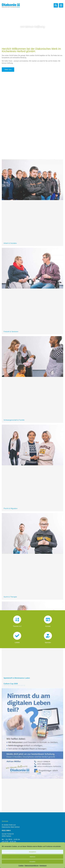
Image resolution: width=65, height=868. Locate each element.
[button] (56, 5)
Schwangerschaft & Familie (14, 712)
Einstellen (32, 862)
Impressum (43, 866)
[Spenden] (48, 637)
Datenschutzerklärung (32, 866)
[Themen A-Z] (17, 621)
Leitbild (17, 641)
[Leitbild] (17, 637)
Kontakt (48, 624)
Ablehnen (32, 857)
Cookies (21, 866)
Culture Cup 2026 (11, 770)
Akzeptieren (32, 852)
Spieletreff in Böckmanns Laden (17, 764)
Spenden (48, 641)
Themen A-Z (17, 624)
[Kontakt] (48, 621)
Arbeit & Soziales (10, 535)
